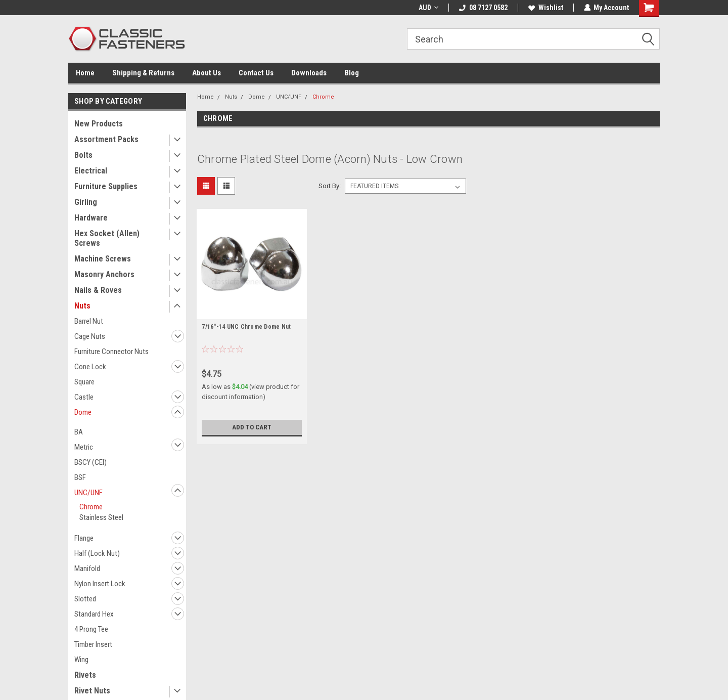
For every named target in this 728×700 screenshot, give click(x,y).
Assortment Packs (106, 139)
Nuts (82, 306)
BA (79, 432)
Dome (83, 412)
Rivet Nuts (92, 691)
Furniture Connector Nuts (111, 352)
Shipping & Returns (143, 73)
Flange (84, 538)
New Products (99, 124)
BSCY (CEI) (90, 462)
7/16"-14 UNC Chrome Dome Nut (246, 327)
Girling (86, 202)
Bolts (83, 155)
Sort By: (330, 186)
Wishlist (545, 8)
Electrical (91, 171)
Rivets (85, 675)
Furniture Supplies (106, 186)
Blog (352, 73)
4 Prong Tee (91, 629)
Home (85, 73)
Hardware (91, 218)
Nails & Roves (98, 290)
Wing (81, 660)
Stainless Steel (101, 517)
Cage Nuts (90, 336)
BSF (80, 477)
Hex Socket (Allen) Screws (107, 238)
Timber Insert (93, 644)
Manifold (87, 568)
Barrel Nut (89, 321)
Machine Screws (103, 259)
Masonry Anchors (104, 274)
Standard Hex (94, 614)
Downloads (309, 73)
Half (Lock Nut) (97, 553)
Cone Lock (90, 367)
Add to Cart (252, 427)
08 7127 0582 (483, 8)
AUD (428, 8)
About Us (207, 73)
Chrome (91, 507)
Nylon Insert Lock (100, 584)
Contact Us (256, 73)
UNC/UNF (88, 493)
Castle (84, 397)
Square (84, 382)
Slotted (85, 599)
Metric (84, 447)
